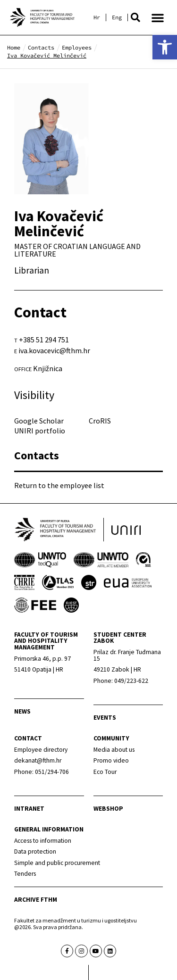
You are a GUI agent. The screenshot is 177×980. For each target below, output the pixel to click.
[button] (135, 17)
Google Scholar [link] (39, 421)
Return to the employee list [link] (59, 485)
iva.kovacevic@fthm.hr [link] (54, 350)
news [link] (22, 711)
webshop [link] (108, 809)
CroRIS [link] (100, 421)
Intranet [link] (29, 809)
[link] (165, 47)
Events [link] (105, 718)
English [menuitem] (117, 17)
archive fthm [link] (36, 900)
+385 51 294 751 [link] (44, 340)
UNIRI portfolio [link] (40, 431)
